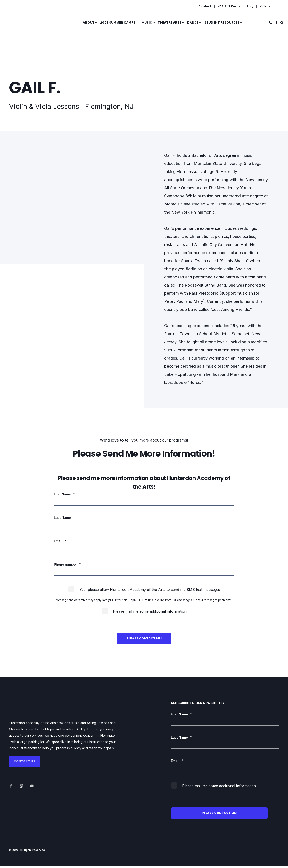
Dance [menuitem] (193, 23)
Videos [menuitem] (265, 6)
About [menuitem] (89, 23)
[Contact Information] (271, 22)
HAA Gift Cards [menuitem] (229, 6)
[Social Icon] (12, 787)
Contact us (25, 762)
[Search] (282, 22)
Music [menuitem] (147, 23)
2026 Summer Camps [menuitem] (118, 23)
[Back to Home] (33, 23)
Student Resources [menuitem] (222, 23)
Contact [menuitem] (205, 6)
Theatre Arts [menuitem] (170, 23)
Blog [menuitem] (250, 6)
